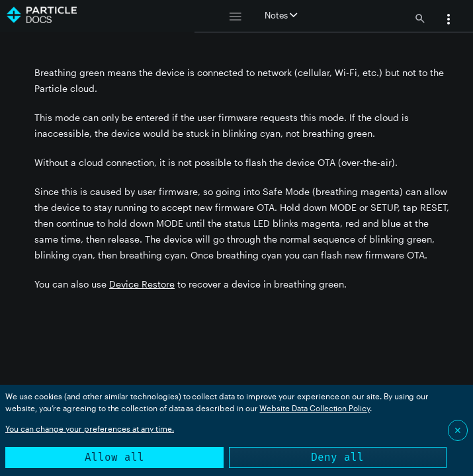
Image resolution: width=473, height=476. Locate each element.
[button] (449, 20)
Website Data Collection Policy (315, 408)
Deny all (337, 457)
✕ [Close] (458, 430)
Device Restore (142, 284)
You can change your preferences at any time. (90, 428)
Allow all (114, 457)
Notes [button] (281, 15)
